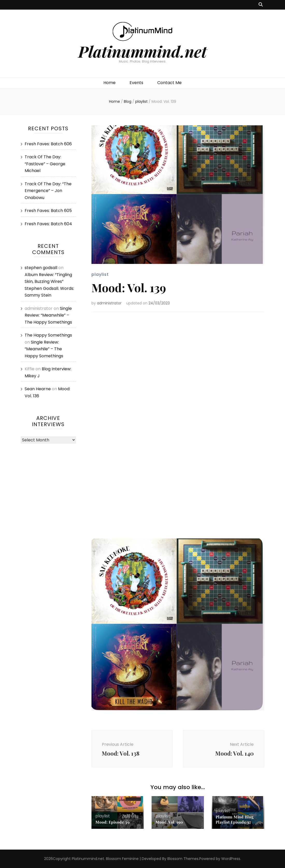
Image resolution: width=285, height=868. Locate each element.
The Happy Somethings (48, 335)
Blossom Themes (183, 859)
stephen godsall (41, 268)
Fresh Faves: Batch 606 (48, 144)
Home (109, 83)
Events (136, 83)
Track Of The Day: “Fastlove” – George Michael (45, 164)
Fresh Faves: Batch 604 (48, 224)
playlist (100, 274)
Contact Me (169, 83)
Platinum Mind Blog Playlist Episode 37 (234, 819)
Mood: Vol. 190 (169, 822)
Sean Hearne (38, 389)
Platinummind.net (142, 51)
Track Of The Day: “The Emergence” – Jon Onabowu (48, 191)
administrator (109, 303)
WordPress (231, 859)
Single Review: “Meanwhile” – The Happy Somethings (48, 315)
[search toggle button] (261, 5)
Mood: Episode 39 (112, 822)
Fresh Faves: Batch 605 (48, 211)
